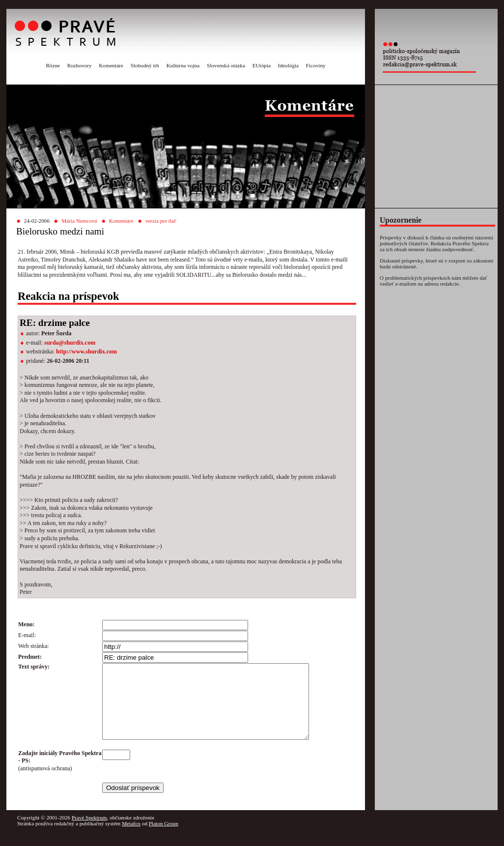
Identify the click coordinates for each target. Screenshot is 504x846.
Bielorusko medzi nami (60, 231)
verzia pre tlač (161, 221)
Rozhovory (80, 65)
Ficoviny (316, 65)
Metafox (131, 838)
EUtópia (262, 65)
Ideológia (288, 65)
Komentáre (111, 65)
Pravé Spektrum (89, 832)
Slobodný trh (145, 65)
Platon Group (164, 838)
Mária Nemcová (79, 221)
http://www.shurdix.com (86, 351)
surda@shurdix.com (70, 343)
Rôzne (53, 65)
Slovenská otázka (226, 65)
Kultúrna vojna (183, 65)
